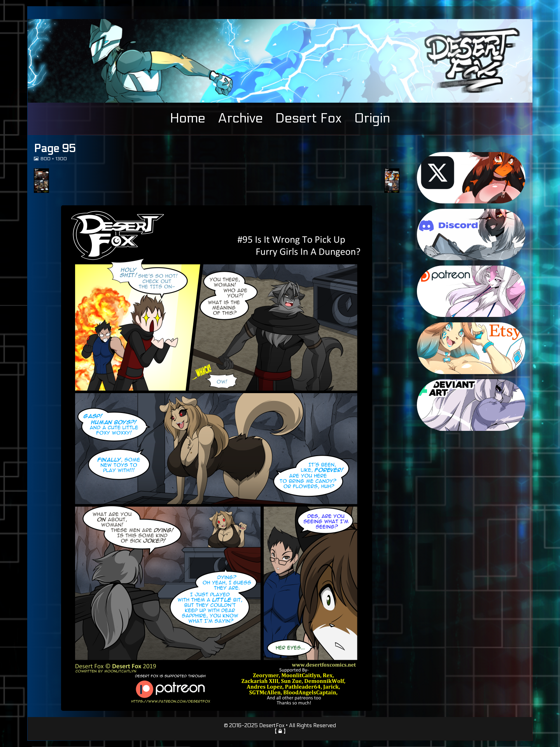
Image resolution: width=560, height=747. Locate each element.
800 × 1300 (53, 159)
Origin (372, 118)
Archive (240, 118)
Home (188, 118)
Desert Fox (309, 118)
